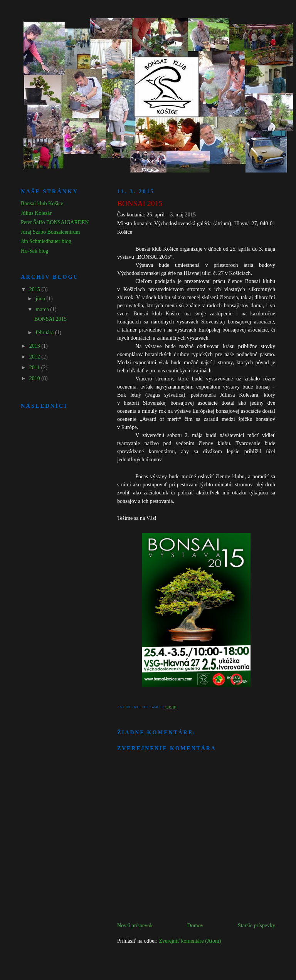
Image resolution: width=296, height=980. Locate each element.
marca (43, 309)
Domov (195, 925)
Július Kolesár (36, 213)
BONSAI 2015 (50, 319)
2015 (35, 289)
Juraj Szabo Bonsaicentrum (50, 232)
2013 (35, 346)
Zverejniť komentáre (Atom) (190, 941)
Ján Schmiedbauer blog (46, 241)
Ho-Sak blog (34, 251)
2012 (35, 357)
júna (41, 298)
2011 (35, 367)
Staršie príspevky (256, 925)
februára (45, 332)
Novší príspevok (135, 925)
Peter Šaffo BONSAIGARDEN (55, 222)
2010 (35, 378)
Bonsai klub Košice (42, 203)
